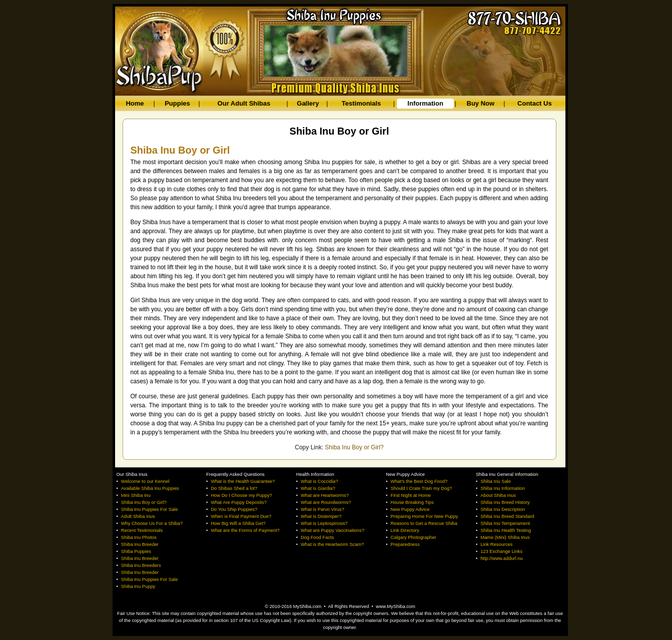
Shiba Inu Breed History (505, 502)
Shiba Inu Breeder (140, 544)
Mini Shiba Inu (136, 495)
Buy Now (481, 103)
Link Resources (496, 544)
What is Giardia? (318, 488)
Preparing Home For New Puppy (425, 516)
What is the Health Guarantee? (243, 481)
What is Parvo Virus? (322, 509)
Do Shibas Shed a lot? (234, 488)
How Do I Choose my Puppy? (241, 495)
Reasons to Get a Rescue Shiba (424, 523)
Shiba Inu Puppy (138, 586)
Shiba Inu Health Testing (506, 530)
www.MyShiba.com (396, 606)
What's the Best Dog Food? (419, 481)
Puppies (177, 103)
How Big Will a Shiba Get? (238, 523)
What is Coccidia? (319, 481)
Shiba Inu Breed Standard (507, 516)
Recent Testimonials (142, 530)
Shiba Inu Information (503, 488)
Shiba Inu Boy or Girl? (354, 447)
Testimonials (362, 103)
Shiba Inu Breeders (141, 565)
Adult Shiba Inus (138, 516)
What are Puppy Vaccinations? (332, 530)
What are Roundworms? (326, 502)
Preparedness (405, 544)
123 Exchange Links (501, 551)
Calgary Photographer (414, 537)
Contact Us (535, 103)
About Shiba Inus (498, 495)
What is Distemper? (321, 516)
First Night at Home (411, 495)
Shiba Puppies (136, 551)
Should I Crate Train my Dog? (422, 488)
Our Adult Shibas (244, 103)
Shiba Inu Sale (496, 481)
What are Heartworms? (325, 495)
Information (425, 103)
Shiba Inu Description (503, 509)
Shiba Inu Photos (139, 537)
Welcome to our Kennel (145, 481)
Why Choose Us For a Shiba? (152, 523)
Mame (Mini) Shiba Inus (505, 537)
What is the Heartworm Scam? (332, 544)
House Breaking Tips (412, 502)
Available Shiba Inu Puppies (150, 488)
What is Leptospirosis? (324, 523)
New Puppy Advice (410, 509)
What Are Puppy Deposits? (238, 502)
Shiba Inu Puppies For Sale (150, 509)
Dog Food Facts (317, 537)
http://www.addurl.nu (502, 558)
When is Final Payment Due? (241, 516)
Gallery (308, 103)
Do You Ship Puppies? (234, 509)
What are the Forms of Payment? (245, 530)
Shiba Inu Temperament (505, 523)
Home (135, 103)
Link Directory (405, 530)
